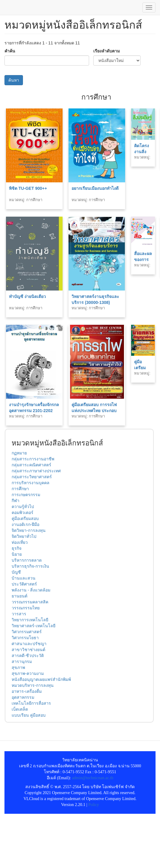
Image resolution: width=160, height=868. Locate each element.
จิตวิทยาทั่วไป (24, 536)
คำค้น (10, 51)
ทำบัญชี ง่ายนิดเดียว (27, 296)
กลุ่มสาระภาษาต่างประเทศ (36, 471)
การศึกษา (20, 489)
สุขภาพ (18, 667)
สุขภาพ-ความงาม (28, 673)
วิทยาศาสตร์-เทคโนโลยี (34, 626)
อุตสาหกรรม (23, 697)
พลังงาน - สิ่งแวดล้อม (31, 590)
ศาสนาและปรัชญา (29, 644)
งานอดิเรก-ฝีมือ (25, 524)
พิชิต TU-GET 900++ (28, 188)
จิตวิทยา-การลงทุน (29, 530)
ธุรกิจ (17, 548)
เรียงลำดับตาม (107, 51)
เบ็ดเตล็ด (20, 709)
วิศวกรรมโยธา (25, 638)
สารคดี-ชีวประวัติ (28, 656)
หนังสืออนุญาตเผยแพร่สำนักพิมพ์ (41, 679)
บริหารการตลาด (27, 560)
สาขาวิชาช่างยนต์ (28, 650)
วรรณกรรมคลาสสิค (30, 602)
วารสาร (19, 614)
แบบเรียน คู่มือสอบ (29, 715)
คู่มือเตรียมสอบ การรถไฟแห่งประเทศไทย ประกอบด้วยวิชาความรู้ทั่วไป (94, 411)
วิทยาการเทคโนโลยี (30, 620)
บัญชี (16, 572)
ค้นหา (14, 80)
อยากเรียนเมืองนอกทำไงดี (95, 188)
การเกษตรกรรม (26, 495)
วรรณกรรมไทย (26, 608)
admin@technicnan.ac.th (93, 778)
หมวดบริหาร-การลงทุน (33, 685)
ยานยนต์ (20, 596)
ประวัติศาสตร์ (24, 584)
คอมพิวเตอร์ (22, 513)
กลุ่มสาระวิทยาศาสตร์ (32, 477)
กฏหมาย (19, 453)
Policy (94, 805)
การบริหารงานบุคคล (31, 483)
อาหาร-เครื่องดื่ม (27, 691)
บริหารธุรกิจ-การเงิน (30, 566)
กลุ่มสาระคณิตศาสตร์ (31, 465)
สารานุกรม (22, 662)
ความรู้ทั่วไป (23, 507)
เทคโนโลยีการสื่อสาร (31, 703)
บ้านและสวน (24, 578)
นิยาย (17, 554)
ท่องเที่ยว (20, 542)
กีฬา (15, 501)
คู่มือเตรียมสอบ (25, 518)
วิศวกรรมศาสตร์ (27, 632)
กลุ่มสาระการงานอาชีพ (33, 459)
